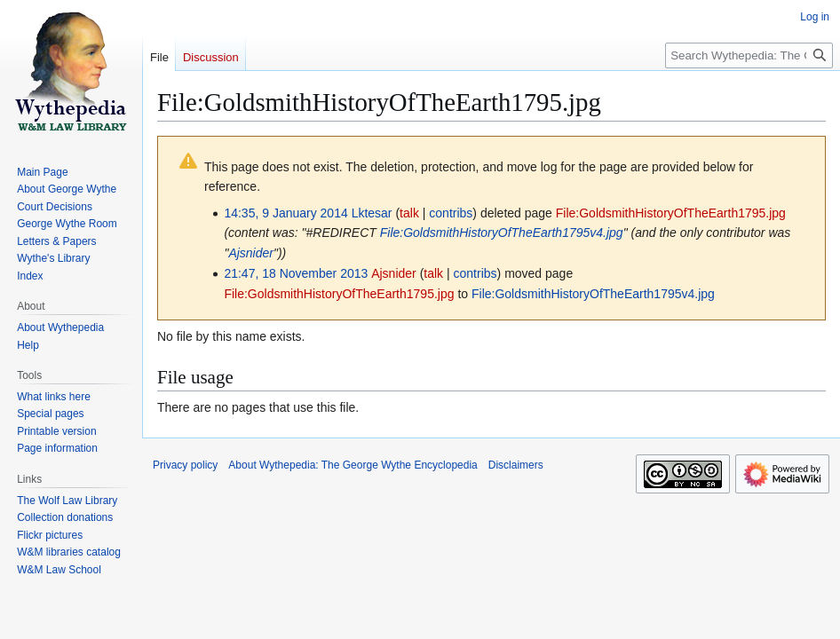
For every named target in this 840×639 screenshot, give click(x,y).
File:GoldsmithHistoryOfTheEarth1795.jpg (671, 213)
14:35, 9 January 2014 (285, 213)
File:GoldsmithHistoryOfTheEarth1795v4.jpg (502, 233)
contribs (451, 213)
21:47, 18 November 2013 (296, 273)
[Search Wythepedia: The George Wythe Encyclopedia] (749, 55)
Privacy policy (185, 465)
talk (409, 213)
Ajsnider (251, 253)
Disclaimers (516, 465)
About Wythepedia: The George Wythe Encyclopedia (353, 465)
